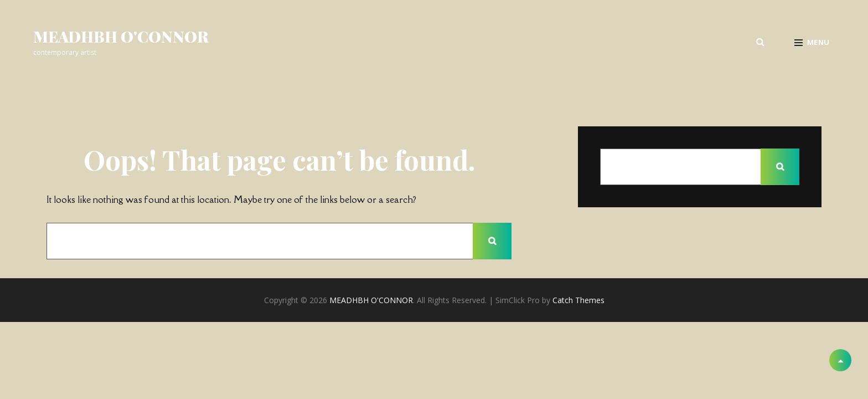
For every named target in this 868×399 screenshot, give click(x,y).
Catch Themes (578, 300)
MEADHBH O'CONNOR (121, 36)
